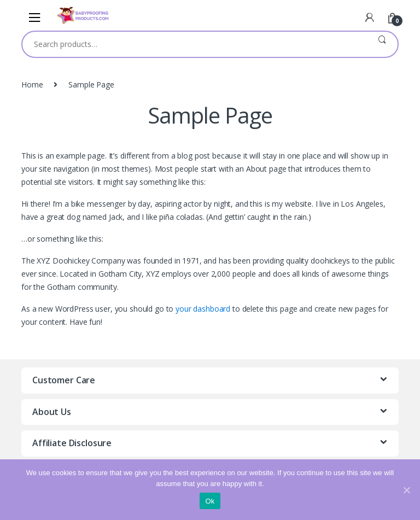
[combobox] (194, 44)
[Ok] (406, 490)
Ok (210, 501)
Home (32, 84)
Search (382, 44)
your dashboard (203, 309)
